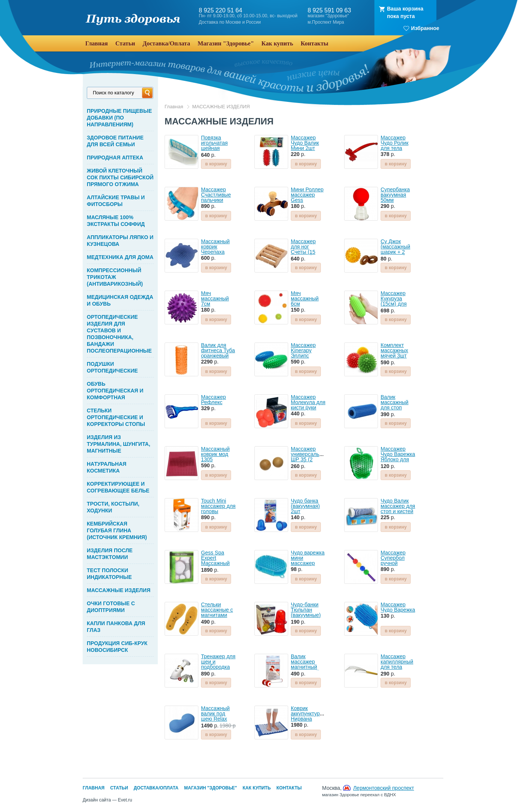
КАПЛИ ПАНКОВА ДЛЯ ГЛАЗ (116, 627)
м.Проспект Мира (326, 22)
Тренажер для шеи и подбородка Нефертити (218, 664)
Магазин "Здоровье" (211, 788)
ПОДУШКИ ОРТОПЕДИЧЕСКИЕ (112, 367)
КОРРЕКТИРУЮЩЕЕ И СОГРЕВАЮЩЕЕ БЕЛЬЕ (118, 487)
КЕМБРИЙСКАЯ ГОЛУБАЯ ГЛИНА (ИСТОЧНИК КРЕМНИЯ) (117, 530)
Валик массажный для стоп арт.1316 (394, 405)
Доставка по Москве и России (230, 22)
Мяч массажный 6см (305, 298)
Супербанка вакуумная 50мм (395, 195)
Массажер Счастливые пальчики (216, 195)
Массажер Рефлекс (213, 400)
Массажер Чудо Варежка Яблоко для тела (398, 457)
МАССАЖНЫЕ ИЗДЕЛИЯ (119, 590)
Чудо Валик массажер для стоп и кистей (398, 506)
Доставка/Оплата (156, 788)
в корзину (216, 164)
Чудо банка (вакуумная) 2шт (305, 506)
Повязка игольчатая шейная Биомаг (214, 145)
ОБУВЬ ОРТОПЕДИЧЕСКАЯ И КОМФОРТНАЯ (115, 391)
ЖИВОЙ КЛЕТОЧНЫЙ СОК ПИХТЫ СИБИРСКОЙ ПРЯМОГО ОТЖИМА (120, 177)
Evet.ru (125, 800)
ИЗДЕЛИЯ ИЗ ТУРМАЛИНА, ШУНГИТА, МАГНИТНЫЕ (119, 444)
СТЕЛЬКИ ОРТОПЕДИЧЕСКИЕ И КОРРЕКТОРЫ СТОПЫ (116, 417)
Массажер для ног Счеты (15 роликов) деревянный (306, 252)
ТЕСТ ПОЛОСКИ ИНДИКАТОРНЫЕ (109, 574)
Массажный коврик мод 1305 (215, 454)
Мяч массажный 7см (215, 298)
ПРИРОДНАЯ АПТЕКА (115, 158)
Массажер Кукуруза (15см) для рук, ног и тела (394, 304)
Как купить (257, 788)
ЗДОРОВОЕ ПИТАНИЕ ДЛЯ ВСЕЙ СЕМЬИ (115, 141)
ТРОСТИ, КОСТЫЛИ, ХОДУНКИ (113, 507)
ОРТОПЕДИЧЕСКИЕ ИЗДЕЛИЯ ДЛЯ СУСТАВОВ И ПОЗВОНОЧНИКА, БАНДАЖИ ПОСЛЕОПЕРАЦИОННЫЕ (119, 334)
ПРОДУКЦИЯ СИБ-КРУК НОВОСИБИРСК (117, 647)
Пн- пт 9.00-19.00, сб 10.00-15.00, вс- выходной (248, 16)
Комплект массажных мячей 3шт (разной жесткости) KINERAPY (394, 358)
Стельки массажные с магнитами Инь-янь (217, 612)
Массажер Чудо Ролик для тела (394, 143)
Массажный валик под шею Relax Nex (215, 716)
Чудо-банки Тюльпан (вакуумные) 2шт (306, 612)
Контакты (289, 788)
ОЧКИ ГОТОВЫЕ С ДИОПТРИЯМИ (111, 607)
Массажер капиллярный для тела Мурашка (397, 664)
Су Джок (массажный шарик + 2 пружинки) (395, 249)
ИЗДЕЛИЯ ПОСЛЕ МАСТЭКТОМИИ (110, 554)
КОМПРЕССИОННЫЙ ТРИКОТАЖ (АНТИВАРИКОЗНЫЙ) (115, 277)
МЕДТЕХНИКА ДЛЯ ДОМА (120, 257)
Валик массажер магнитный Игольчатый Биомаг (305, 667)
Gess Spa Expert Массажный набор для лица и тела (215, 563)
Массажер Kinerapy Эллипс (303, 350)
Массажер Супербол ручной (393, 558)
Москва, (368, 791)
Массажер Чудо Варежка (398, 607)
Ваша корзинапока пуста (405, 12)
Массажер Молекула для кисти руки (308, 402)
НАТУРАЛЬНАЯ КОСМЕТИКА (107, 467)
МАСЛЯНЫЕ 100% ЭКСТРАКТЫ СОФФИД (116, 221)
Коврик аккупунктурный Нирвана (310, 714)
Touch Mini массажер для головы (218, 506)
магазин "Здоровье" (328, 16)
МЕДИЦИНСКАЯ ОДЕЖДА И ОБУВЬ (120, 300)
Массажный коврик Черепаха (215, 247)
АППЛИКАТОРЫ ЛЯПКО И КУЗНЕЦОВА (120, 241)
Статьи (119, 788)
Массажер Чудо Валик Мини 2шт (305, 143)
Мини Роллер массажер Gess (307, 195)
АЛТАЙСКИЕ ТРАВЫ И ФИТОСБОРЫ (116, 201)
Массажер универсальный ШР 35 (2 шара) (310, 457)
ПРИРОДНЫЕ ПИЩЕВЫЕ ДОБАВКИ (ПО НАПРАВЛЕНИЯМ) (119, 118)
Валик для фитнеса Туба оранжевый (218, 350)
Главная (174, 107)
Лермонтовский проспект (384, 788)
